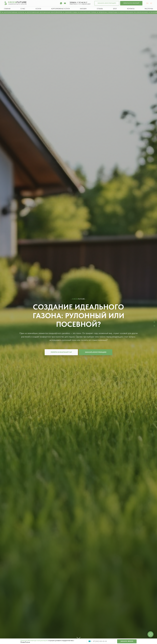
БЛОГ (115, 9)
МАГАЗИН (83, 9)
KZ (151, 3)
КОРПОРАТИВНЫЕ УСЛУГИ (60, 9)
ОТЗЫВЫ (100, 9)
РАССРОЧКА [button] (149, 9)
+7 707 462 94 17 (82, 2)
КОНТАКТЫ (131, 9)
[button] (107, 3)
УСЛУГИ (38, 9)
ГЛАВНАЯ (7, 9)
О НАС (23, 9)
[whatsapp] (61, 3)
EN (147, 3)
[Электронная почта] (65, 3)
